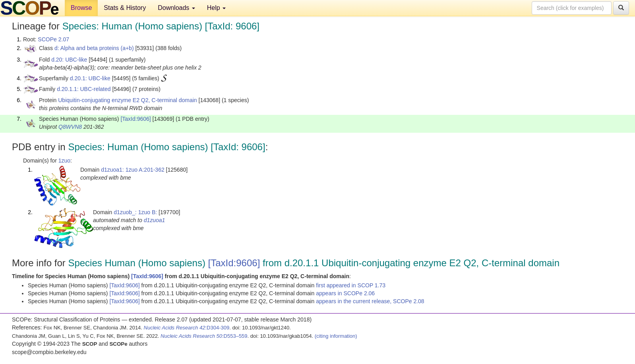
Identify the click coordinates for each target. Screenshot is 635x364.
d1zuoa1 (155, 220)
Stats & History (125, 8)
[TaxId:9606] (136, 119)
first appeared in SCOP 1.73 (351, 285)
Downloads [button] (176, 8)
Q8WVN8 (70, 127)
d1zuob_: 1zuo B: (135, 212)
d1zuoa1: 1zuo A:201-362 (133, 170)
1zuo (64, 161)
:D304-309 (187, 328)
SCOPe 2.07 (53, 39)
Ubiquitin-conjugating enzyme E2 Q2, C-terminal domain (127, 100)
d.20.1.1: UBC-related (84, 89)
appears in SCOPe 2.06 (345, 293)
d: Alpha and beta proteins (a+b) (94, 48)
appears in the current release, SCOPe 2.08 (370, 301)
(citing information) (336, 336)
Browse (81, 8)
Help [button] (216, 8)
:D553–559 (204, 336)
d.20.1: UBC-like (90, 78)
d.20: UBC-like (69, 60)
